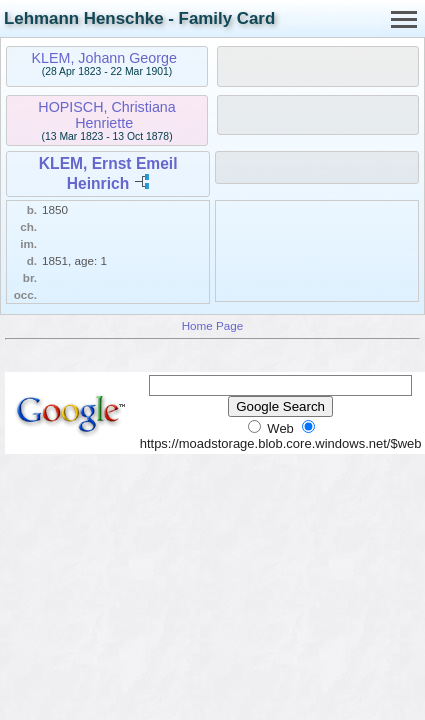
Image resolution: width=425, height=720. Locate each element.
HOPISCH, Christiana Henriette (106, 115)
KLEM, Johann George (103, 58)
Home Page (213, 325)
